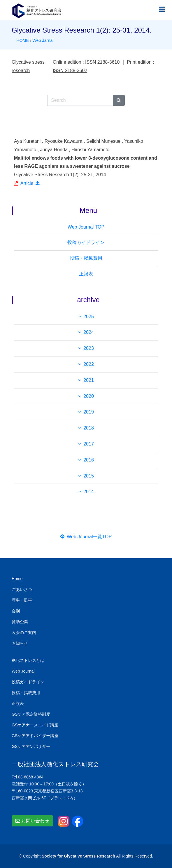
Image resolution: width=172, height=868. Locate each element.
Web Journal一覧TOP (86, 537)
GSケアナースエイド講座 (35, 725)
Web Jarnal (43, 40)
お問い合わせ (32, 821)
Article (27, 183)
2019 (89, 412)
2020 (89, 396)
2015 (89, 476)
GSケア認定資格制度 (31, 714)
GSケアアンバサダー (31, 746)
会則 (16, 611)
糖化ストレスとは (28, 660)
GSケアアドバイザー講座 (35, 736)
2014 (89, 492)
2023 (89, 348)
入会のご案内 (24, 632)
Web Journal (23, 671)
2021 (89, 380)
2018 (89, 428)
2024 (89, 332)
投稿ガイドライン (86, 242)
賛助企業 (20, 622)
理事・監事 (22, 600)
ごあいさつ (22, 589)
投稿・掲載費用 (86, 258)
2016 (89, 460)
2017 (89, 444)
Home (17, 579)
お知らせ (20, 643)
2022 (89, 364)
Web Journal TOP (86, 227)
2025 (89, 317)
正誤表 (86, 274)
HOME (23, 40)
